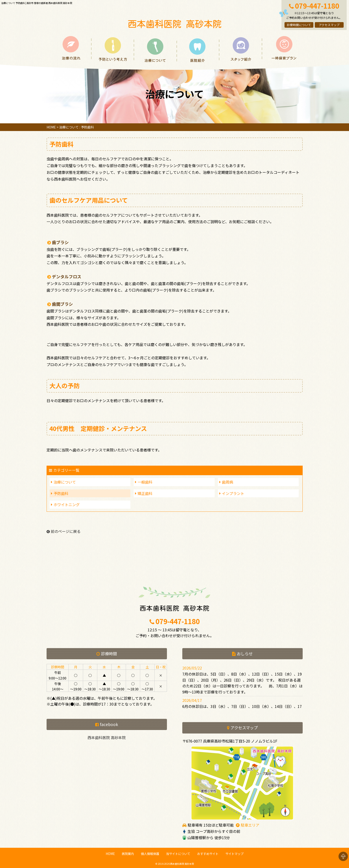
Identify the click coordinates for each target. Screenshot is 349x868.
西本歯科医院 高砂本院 (107, 737)
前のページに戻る (64, 531)
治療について (65, 482)
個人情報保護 (150, 854)
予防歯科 (61, 493)
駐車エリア (250, 825)
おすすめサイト (208, 854)
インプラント (233, 493)
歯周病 (227, 482)
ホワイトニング (67, 505)
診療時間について (299, 25)
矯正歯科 (145, 493)
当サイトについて (178, 854)
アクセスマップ (329, 25)
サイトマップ (234, 854)
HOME (51, 127)
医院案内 (128, 854)
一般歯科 (145, 482)
